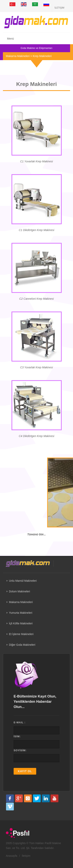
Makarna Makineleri (18, 56)
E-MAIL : (19, 722)
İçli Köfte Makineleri (21, 623)
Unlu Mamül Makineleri (23, 581)
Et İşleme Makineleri (21, 634)
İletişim (59, 8)
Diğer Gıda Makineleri (22, 645)
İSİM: (17, 736)
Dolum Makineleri (19, 591)
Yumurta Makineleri (21, 613)
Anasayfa (11, 856)
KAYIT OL (25, 771)
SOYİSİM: (20, 750)
